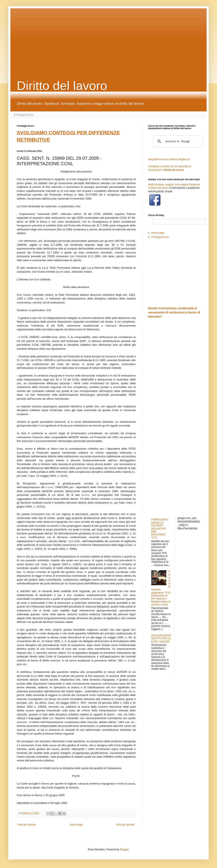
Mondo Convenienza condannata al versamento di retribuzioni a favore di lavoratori (174, 312)
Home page (76, 825)
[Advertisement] (111, 37)
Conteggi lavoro (24, 115)
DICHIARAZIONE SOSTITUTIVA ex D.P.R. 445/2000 (161, 639)
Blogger (124, 849)
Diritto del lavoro (62, 86)
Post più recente (27, 825)
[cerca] (177, 141)
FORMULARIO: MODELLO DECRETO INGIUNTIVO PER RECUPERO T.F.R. (160, 529)
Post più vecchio (126, 825)
